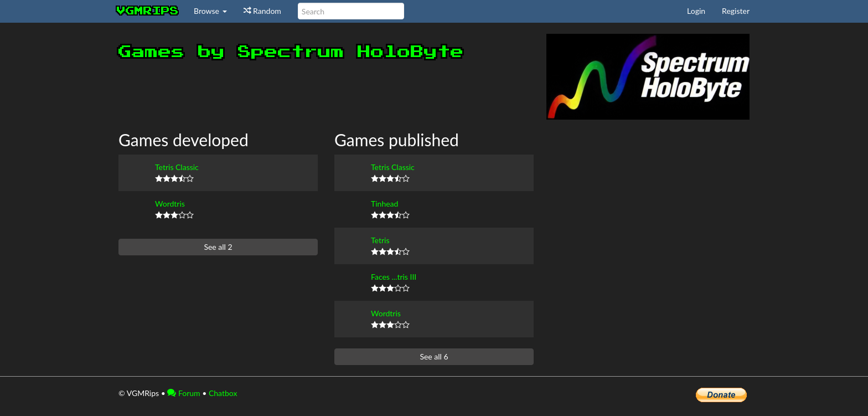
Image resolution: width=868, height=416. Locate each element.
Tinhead (384, 204)
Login (696, 11)
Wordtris (170, 204)
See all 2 (218, 247)
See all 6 (434, 356)
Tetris (380, 240)
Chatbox (223, 393)
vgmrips (148, 11)
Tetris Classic (177, 167)
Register (736, 11)
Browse (210, 11)
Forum (184, 393)
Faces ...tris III (394, 277)
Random (262, 11)
